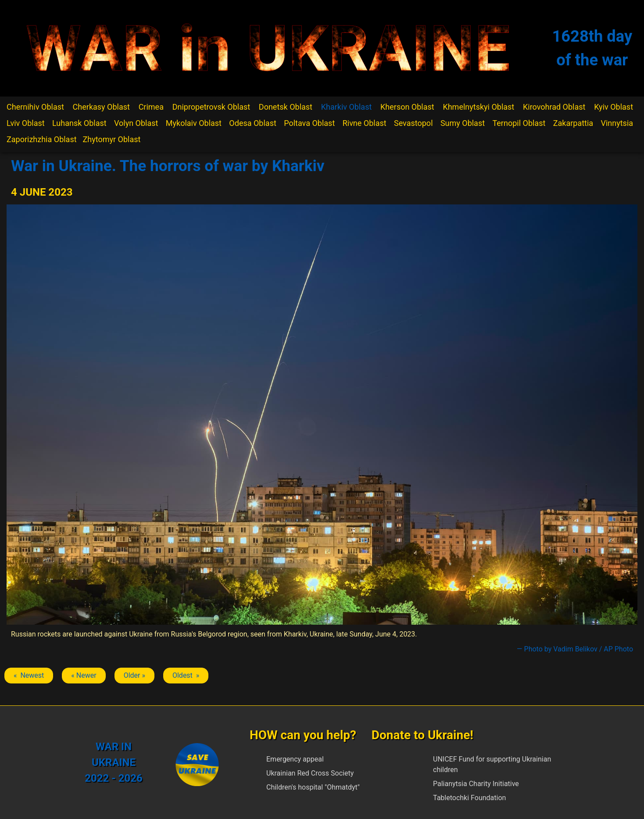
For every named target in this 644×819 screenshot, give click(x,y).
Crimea (151, 107)
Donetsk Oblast (286, 107)
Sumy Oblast (463, 123)
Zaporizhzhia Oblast (42, 139)
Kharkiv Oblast (347, 107)
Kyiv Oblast (614, 107)
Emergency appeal (295, 759)
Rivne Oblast (365, 123)
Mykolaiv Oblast (194, 123)
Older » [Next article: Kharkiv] (134, 675)
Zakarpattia (573, 123)
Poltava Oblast (309, 123)
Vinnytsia (617, 123)
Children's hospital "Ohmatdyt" (313, 787)
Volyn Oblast (136, 123)
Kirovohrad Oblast (554, 107)
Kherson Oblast (407, 107)
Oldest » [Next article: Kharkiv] (186, 675)
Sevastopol (413, 123)
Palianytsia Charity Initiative (476, 784)
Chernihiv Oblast (35, 107)
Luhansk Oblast (79, 123)
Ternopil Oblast (519, 123)
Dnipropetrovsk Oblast (211, 107)
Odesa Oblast (252, 123)
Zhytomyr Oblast (112, 139)
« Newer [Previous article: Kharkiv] (84, 675)
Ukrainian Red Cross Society (310, 773)
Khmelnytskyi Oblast (478, 107)
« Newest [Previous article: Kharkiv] (29, 675)
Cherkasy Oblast (101, 107)
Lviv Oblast (26, 123)
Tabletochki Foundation (469, 798)
